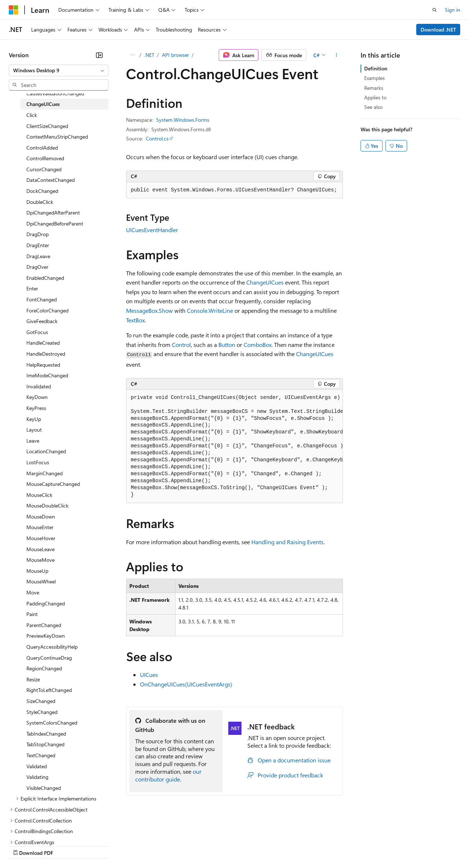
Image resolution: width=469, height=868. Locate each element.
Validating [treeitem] (37, 777)
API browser (176, 55)
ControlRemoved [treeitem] (45, 158)
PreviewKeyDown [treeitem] (46, 636)
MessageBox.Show (149, 310)
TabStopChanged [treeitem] (45, 744)
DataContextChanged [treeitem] (51, 180)
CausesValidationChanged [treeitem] (55, 93)
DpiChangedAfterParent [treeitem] (53, 213)
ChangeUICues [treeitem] (43, 104)
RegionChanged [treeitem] (44, 668)
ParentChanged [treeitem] (44, 625)
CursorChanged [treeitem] (44, 169)
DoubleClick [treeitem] (40, 202)
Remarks (374, 88)
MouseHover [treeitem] (41, 538)
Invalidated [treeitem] (39, 386)
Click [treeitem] (32, 115)
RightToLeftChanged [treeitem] (49, 690)
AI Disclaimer (23, 845)
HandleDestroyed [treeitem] (46, 354)
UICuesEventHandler (152, 230)
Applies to (375, 97)
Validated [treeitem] (37, 766)
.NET (149, 55)
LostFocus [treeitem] (38, 462)
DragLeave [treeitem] (38, 256)
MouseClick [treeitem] (39, 495)
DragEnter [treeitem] (38, 245)
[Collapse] (99, 55)
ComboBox (258, 345)
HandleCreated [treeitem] (43, 343)
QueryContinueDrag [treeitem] (49, 658)
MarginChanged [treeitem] (45, 473)
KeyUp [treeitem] (34, 419)
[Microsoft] (14, 10)
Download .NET (438, 30)
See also (373, 107)
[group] (234, 447)
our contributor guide (168, 775)
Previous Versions (67, 845)
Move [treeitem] (33, 592)
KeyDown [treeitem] (37, 397)
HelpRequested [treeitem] (43, 365)
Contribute (131, 845)
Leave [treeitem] (33, 441)
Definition (376, 68)
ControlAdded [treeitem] (42, 148)
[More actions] (337, 55)
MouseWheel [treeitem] (41, 581)
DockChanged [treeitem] (42, 191)
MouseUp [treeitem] (37, 571)
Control (181, 345)
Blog (100, 845)
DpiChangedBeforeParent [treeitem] (55, 224)
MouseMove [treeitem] (40, 560)
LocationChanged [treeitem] (46, 451)
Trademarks (304, 845)
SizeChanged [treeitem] (41, 701)
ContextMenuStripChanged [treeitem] (57, 137)
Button (227, 345)
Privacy (160, 845)
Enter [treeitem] (32, 288)
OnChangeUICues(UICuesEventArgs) (186, 684)
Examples (374, 78)
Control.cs (157, 138)
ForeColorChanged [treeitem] (47, 310)
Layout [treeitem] (34, 430)
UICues (149, 675)
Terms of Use (268, 845)
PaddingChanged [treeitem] (46, 603)
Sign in (453, 10)
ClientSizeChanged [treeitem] (47, 126)
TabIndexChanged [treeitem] (46, 734)
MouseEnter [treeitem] (40, 527)
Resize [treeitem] (33, 679)
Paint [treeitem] (32, 614)
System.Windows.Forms (183, 120)
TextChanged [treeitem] (41, 755)
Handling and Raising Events (287, 542)
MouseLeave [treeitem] (40, 549)
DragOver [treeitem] (37, 267)
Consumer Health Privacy (211, 845)
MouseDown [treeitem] (41, 517)
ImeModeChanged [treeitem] (47, 375)
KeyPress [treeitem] (36, 408)
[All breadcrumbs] (132, 55)
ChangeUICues (265, 282)
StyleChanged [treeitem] (42, 712)
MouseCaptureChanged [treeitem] (53, 484)
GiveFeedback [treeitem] (42, 321)
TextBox (135, 320)
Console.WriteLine (210, 310)
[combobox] (59, 70)
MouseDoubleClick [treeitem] (47, 506)
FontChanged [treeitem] (42, 299)
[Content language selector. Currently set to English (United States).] (42, 828)
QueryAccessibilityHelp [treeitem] (52, 647)
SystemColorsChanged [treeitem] (52, 723)
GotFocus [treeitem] (37, 332)
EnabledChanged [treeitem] (45, 278)
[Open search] (435, 10)
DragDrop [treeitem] (38, 234)
